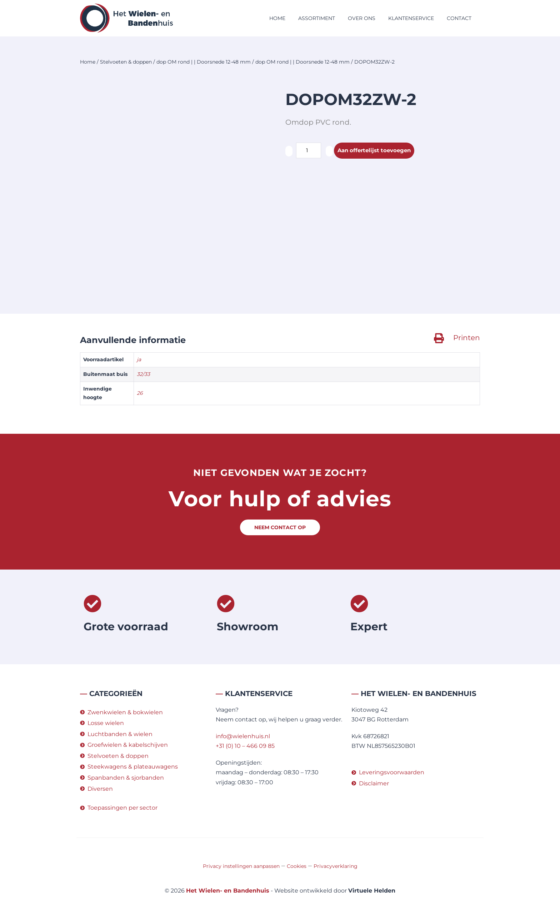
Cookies (297, 866)
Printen (467, 338)
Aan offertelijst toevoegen (377, 151)
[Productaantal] (309, 150)
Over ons (362, 18)
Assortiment (317, 18)
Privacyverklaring (336, 866)
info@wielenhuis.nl (243, 736)
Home (277, 18)
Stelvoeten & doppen (126, 62)
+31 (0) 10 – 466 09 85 (245, 746)
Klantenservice (411, 18)
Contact (459, 18)
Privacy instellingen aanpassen (241, 866)
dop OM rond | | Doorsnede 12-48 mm (204, 62)
